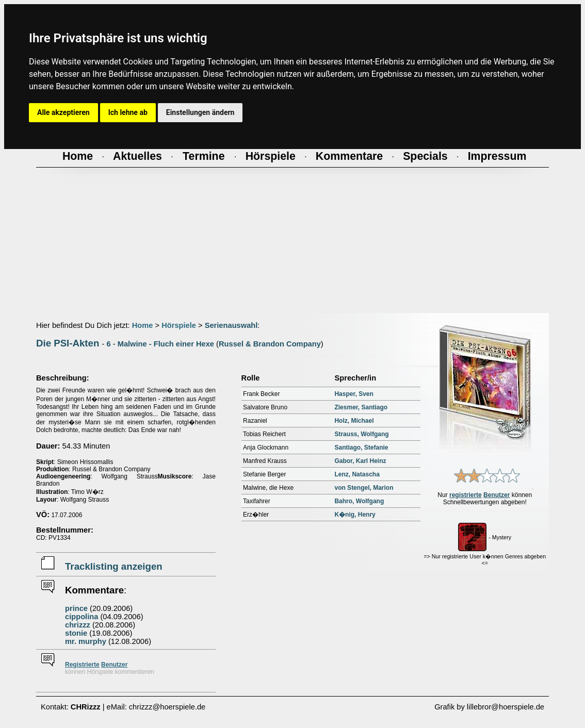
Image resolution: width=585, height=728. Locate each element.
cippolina (82, 617)
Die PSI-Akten (68, 343)
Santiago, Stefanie (361, 448)
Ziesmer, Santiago (361, 407)
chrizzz (78, 625)
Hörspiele (179, 325)
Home (143, 325)
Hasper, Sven (354, 394)
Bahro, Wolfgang (359, 501)
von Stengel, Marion (364, 488)
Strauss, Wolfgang (361, 434)
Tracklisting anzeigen (114, 566)
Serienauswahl (231, 325)
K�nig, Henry (355, 515)
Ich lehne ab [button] (128, 112)
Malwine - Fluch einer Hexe (166, 344)
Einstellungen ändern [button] (200, 112)
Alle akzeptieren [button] (63, 112)
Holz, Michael (354, 421)
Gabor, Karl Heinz (360, 461)
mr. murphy (86, 641)
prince (76, 608)
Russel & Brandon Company (270, 344)
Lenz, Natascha (357, 474)
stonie (76, 633)
